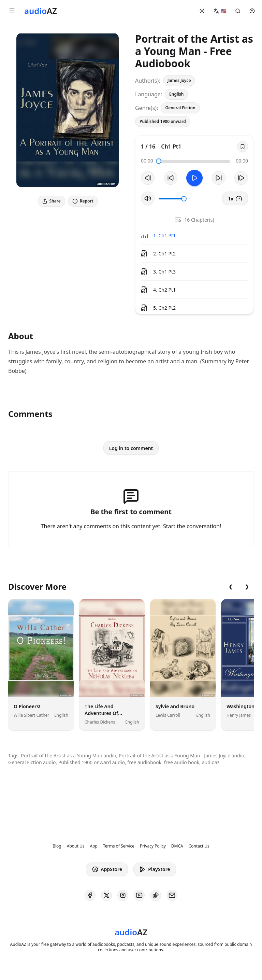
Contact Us (199, 846)
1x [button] (235, 198)
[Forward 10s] (219, 178)
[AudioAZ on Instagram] (123, 895)
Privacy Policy (153, 846)
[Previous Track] (148, 178)
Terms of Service (119, 846)
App (93, 846)
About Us (76, 846)
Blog (57, 846)
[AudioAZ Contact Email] (172, 895)
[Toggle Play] (194, 178)
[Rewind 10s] (171, 178)
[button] (12, 11)
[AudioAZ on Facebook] (90, 895)
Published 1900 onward (163, 121)
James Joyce (179, 80)
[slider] (159, 161)
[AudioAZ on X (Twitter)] (106, 895)
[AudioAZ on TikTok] (156, 895)
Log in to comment (131, 448)
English (176, 94)
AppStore (107, 869)
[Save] (243, 146)
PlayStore (155, 869)
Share (51, 201)
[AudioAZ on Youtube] (139, 895)
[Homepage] (41, 11)
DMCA (177, 846)
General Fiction (180, 108)
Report (83, 201)
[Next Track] (241, 178)
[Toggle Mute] (148, 198)
